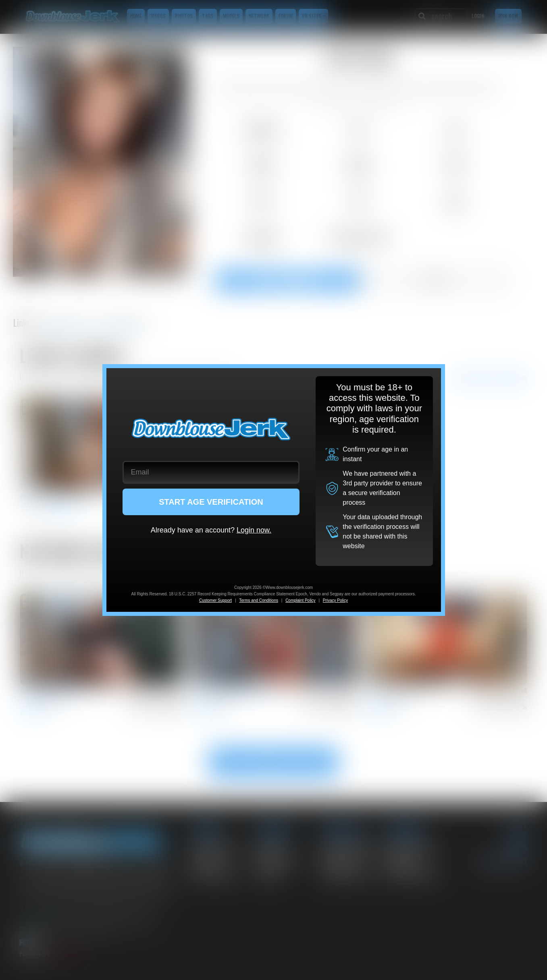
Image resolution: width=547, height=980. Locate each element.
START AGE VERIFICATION (211, 502)
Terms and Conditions (259, 600)
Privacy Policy (335, 600)
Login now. (254, 530)
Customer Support (215, 600)
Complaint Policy (300, 600)
